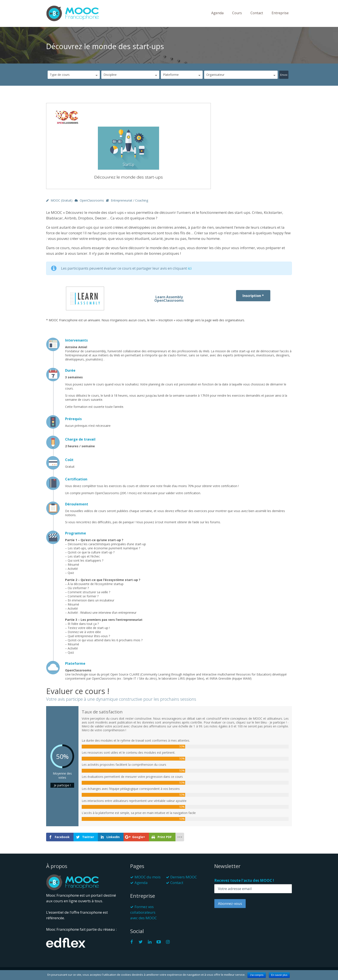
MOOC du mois (148, 877)
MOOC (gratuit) (62, 200)
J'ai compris (257, 975)
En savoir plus (279, 975)
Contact (257, 13)
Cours (237, 13)
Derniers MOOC (184, 877)
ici (190, 268)
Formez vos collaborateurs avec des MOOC (143, 912)
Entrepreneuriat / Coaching (129, 200)
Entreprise (280, 13)
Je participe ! (62, 785)
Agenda (217, 13)
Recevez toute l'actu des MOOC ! (244, 880)
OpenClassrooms (92, 200)
